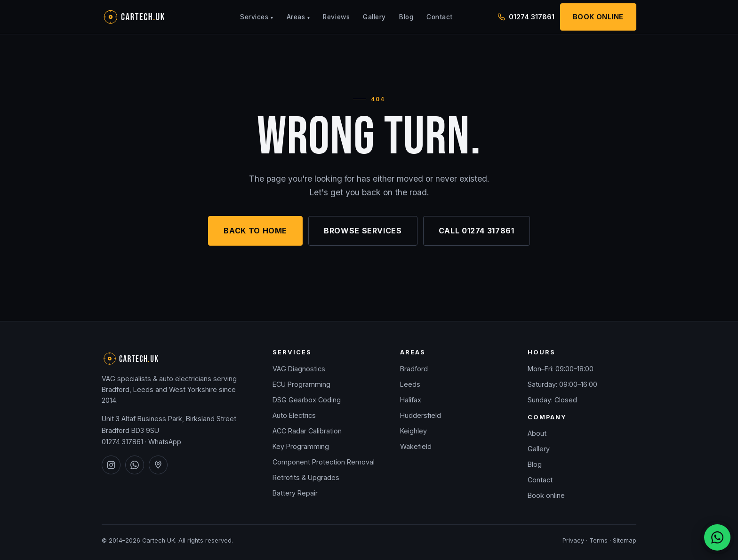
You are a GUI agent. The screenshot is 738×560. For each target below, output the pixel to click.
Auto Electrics (294, 415)
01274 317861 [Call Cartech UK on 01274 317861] (526, 17)
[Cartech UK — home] (149, 17)
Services (257, 17)
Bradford (414, 369)
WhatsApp (165, 442)
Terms (598, 540)
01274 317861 (122, 442)
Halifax (411, 400)
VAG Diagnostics (299, 369)
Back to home (255, 231)
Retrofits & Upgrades (306, 477)
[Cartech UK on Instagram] (111, 465)
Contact (440, 17)
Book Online (598, 17)
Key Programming (301, 446)
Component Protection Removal (324, 462)
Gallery (374, 17)
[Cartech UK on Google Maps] (158, 465)
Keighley (413, 431)
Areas (298, 17)
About (537, 433)
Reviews (336, 17)
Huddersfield (421, 415)
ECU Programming (301, 384)
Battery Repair (295, 493)
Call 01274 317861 (477, 231)
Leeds (410, 384)
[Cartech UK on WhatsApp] (135, 465)
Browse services (363, 231)
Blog (406, 17)
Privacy (573, 540)
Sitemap (625, 540)
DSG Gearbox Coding (307, 400)
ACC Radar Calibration (307, 431)
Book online (546, 495)
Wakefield (416, 446)
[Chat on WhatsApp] (717, 537)
